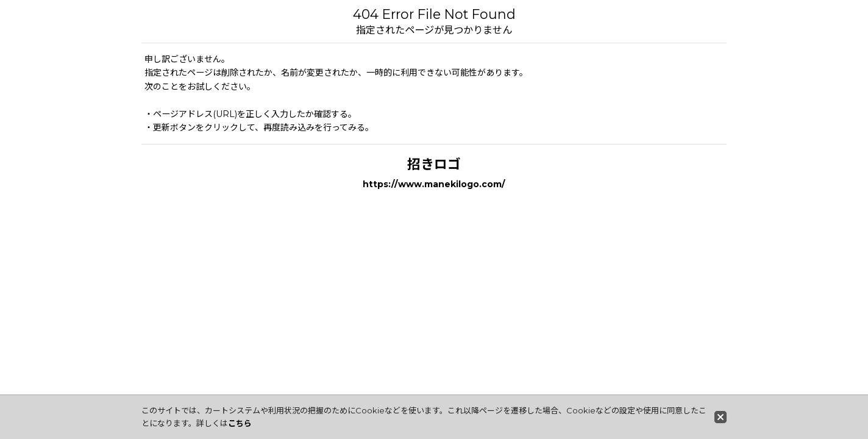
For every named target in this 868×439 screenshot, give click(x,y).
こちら (240, 423)
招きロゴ (434, 164)
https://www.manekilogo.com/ (434, 184)
